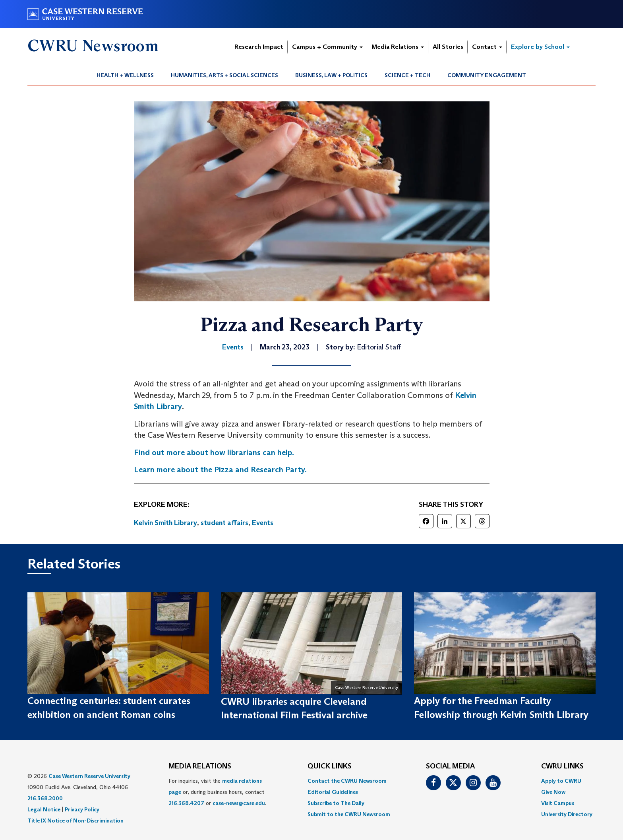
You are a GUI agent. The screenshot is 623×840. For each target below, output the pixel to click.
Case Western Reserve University (89, 776)
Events (263, 523)
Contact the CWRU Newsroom (347, 781)
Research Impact (259, 47)
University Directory (567, 814)
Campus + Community (327, 47)
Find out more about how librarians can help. (214, 452)
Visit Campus (558, 803)
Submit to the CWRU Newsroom (349, 814)
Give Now (553, 792)
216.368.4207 (186, 803)
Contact (487, 47)
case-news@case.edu (239, 803)
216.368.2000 (45, 798)
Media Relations (398, 47)
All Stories (448, 47)
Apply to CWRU (561, 781)
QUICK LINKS (330, 766)
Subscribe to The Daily (336, 803)
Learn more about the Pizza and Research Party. (220, 469)
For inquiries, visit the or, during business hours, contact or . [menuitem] (217, 792)
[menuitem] (125, 75)
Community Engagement (487, 75)
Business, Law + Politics (331, 75)
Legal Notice (44, 809)
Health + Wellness (125, 75)
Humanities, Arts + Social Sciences (224, 75)
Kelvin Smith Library (165, 523)
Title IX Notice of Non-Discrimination (75, 821)
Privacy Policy (82, 809)
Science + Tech (407, 75)
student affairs (224, 523)
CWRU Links (562, 766)
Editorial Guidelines (333, 792)
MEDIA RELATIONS (200, 766)
